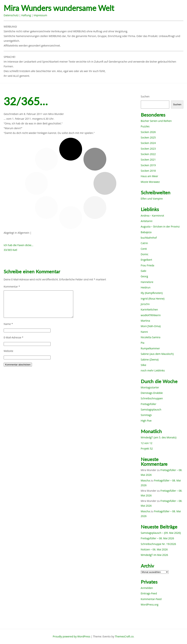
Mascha (145, 480)
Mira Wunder (56, 114)
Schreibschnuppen (152, 398)
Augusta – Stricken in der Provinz (160, 226)
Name (8, 324)
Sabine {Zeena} (150, 359)
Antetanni (147, 221)
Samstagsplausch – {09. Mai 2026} (161, 533)
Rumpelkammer (150, 348)
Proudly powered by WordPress (72, 636)
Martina (145, 321)
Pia (143, 343)
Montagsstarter (150, 387)
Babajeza (146, 232)
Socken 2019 (148, 165)
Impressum (40, 15)
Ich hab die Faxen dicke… (18, 245)
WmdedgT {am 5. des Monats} (159, 437)
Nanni (144, 332)
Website (8, 351)
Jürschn (145, 304)
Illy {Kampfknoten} (152, 293)
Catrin (144, 243)
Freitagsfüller (149, 404)
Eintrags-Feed (149, 593)
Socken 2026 (148, 132)
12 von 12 (147, 443)
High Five (146, 421)
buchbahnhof (149, 238)
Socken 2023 (148, 149)
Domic (145, 254)
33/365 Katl (10, 250)
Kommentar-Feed (151, 599)
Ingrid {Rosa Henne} (153, 299)
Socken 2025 (148, 137)
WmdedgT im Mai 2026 (154, 555)
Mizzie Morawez (150, 182)
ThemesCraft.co (124, 636)
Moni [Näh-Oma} (151, 326)
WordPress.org (150, 605)
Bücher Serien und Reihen (156, 121)
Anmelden (147, 588)
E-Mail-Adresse (14, 337)
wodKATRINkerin (151, 315)
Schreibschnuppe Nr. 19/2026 (158, 544)
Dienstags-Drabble (152, 393)
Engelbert (147, 260)
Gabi (144, 271)
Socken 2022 (148, 154)
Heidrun (146, 287)
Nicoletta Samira (151, 337)
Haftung (26, 15)
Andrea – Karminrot (152, 216)
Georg (144, 276)
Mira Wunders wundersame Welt (59, 8)
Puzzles (145, 126)
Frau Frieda (148, 265)
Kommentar (12, 287)
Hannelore (147, 282)
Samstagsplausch (151, 409)
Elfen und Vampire (152, 199)
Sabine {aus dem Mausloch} (157, 354)
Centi (144, 249)
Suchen (145, 96)
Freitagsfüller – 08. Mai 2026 (158, 538)
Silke (144, 365)
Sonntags (146, 415)
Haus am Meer (149, 176)
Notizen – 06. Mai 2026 (154, 549)
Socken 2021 (148, 160)
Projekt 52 (147, 449)
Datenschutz (11, 15)
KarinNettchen (149, 310)
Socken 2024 (148, 143)
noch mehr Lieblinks (153, 370)
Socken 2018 (148, 171)
